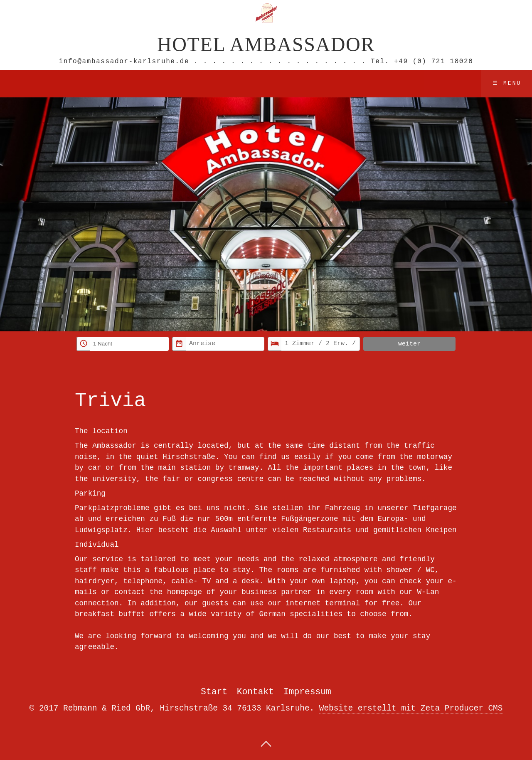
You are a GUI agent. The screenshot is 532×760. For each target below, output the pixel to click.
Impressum (307, 691)
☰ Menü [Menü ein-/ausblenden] (507, 83)
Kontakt (255, 691)
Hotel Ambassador (266, 43)
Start (214, 691)
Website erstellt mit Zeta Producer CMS (411, 708)
